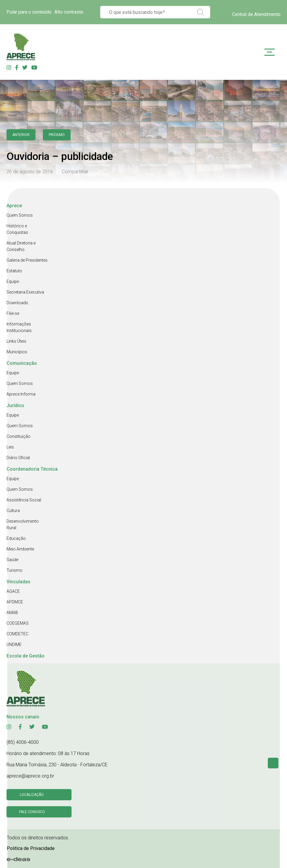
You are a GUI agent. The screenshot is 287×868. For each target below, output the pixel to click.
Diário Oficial (18, 458)
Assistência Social (24, 500)
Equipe (13, 281)
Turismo (14, 570)
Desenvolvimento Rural (23, 524)
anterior (21, 135)
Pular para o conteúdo (29, 12)
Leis (10, 447)
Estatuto (14, 271)
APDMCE (15, 602)
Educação (16, 538)
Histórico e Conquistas (17, 229)
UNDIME (14, 644)
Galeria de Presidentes (27, 260)
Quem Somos (20, 215)
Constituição (18, 436)
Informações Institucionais (19, 327)
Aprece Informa (21, 394)
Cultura (13, 511)
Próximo (57, 135)
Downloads (17, 303)
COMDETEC (17, 634)
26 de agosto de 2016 (30, 172)
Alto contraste (69, 12)
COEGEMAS (18, 623)
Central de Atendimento (256, 14)
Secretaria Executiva (25, 292)
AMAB (12, 613)
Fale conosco (32, 812)
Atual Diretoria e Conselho (21, 246)
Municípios (17, 352)
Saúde (12, 560)
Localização (32, 795)
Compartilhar (75, 172)
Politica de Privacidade (31, 848)
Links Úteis (16, 341)
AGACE (13, 591)
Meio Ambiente (20, 549)
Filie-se (13, 313)
